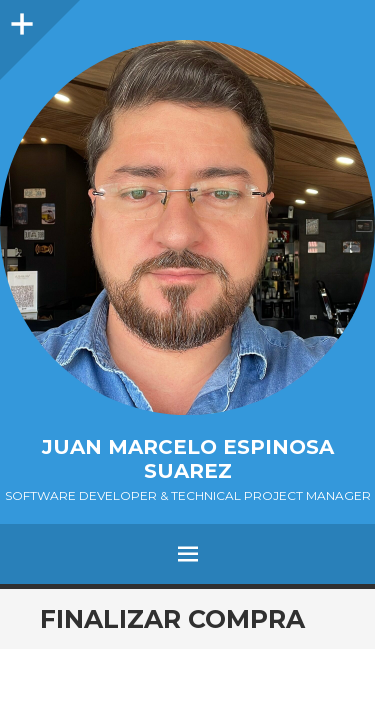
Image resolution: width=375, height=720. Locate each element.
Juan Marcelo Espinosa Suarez (188, 459)
